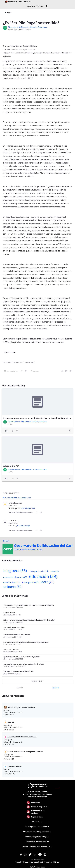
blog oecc (15, 570)
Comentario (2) (11, 371)
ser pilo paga (29, 362)
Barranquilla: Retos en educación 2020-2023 (19, 671)
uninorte (13, 587)
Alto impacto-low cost (11, 649)
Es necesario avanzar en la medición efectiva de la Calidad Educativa (37, 418)
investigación (30, 582)
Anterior (20, 688)
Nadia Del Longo (15, 521)
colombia (8, 577)
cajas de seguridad (28, 508)
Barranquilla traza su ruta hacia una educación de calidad (24, 664)
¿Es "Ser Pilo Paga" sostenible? (14, 627)
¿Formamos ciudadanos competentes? (17, 635)
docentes (21, 577)
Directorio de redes (37, 860)
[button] (47, 6)
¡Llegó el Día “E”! (11, 466)
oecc (48, 582)
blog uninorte (39, 571)
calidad (55, 571)
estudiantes (18, 362)
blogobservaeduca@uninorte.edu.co (28, 549)
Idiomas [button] (31, 6)
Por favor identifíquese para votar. (21, 512)
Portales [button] (40, 6)
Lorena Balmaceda (15, 503)
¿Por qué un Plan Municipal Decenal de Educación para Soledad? (26, 642)
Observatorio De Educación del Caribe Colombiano (28, 27)
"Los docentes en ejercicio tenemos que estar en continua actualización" (29, 605)
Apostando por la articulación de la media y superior (22, 657)
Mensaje (35, 371)
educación (8, 362)
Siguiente (55, 688)
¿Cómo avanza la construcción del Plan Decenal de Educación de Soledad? (29, 620)
